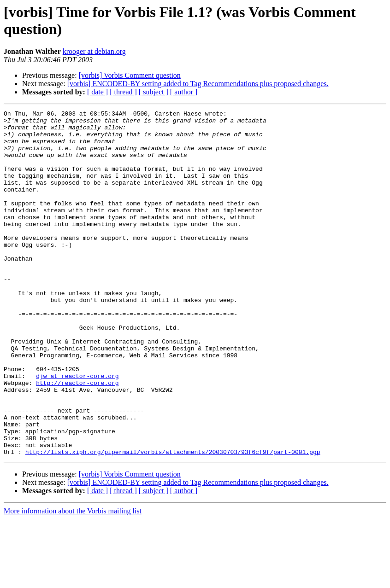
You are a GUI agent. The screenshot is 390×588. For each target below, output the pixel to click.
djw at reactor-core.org (77, 430)
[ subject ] (154, 92)
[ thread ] (123, 92)
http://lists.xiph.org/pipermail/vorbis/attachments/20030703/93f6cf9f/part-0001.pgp (173, 521)
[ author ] (184, 92)
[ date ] (97, 92)
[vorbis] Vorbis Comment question (130, 75)
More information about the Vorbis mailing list (73, 580)
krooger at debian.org (94, 51)
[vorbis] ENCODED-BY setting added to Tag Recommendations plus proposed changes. (198, 84)
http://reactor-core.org (77, 438)
